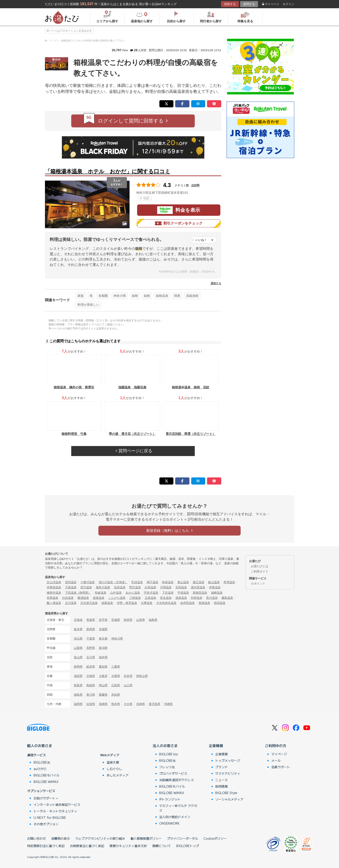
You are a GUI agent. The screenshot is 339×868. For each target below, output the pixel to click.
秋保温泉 (168, 582)
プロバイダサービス (173, 773)
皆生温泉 (166, 598)
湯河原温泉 (198, 587)
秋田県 (128, 620)
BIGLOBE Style (226, 793)
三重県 (116, 667)
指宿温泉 (220, 603)
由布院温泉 (188, 603)
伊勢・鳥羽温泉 (127, 603)
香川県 (91, 695)
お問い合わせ (37, 838)
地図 (145, 198)
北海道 (78, 620)
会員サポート (281, 767)
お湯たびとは (260, 566)
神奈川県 (120, 296)
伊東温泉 (215, 587)
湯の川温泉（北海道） (113, 582)
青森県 (91, 620)
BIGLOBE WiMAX (46, 782)
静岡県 (78, 667)
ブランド (221, 767)
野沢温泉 (135, 587)
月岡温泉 (166, 587)
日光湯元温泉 (89, 603)
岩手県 (103, 620)
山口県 (128, 685)
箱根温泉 (162, 296)
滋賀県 (78, 676)
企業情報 (216, 746)
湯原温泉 (181, 598)
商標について (162, 846)
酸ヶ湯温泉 (54, 603)
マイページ (271, 4)
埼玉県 (78, 639)
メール (276, 760)
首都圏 (103, 296)
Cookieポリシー (215, 838)
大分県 (128, 704)
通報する (216, 283)
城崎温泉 (217, 593)
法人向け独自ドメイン (175, 817)
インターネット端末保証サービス (57, 805)
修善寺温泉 (54, 593)
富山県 (78, 657)
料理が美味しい (88, 305)
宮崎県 (141, 704)
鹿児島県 (154, 704)
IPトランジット (170, 799)
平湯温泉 (183, 593)
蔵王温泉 (199, 582)
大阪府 (103, 676)
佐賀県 (91, 704)
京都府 (91, 676)
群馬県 (91, 629)
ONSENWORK (169, 823)
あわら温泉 (133, 593)
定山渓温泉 (54, 582)
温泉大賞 (113, 762)
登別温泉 (71, 582)
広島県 (116, 685)
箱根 (135, 296)
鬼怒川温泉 (103, 587)
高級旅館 (192, 296)
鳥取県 (78, 685)
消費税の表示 (61, 838)
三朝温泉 (135, 598)
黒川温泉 (212, 598)
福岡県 (78, 704)
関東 (177, 296)
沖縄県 (168, 704)
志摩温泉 (147, 603)
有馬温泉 (53, 598)
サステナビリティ (228, 773)
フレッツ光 (167, 767)
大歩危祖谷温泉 (166, 603)
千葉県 (91, 639)
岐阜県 (91, 667)
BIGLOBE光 (42, 762)
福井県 (103, 657)
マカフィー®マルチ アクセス (178, 808)
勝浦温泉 (83, 598)
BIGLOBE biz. (169, 754)
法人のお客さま (165, 746)
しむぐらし (114, 769)
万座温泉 (71, 587)
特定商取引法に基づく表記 (46, 846)
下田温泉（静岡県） (78, 593)
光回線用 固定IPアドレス (177, 780)
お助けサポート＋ (46, 798)
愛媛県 (103, 695)
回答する (230, 4)
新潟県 (103, 648)
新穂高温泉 (200, 593)
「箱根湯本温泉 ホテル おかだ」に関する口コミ (108, 171)
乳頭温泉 (137, 582)
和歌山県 (142, 676)
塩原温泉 (120, 587)
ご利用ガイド (260, 572)
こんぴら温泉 (117, 598)
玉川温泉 (71, 603)
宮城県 (116, 620)
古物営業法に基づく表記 (87, 846)
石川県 (91, 657)
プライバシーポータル (183, 838)
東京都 (103, 639)
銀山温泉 (214, 582)
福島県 (153, 620)
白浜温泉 (68, 598)
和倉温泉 (101, 593)
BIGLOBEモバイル (47, 775)
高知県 (116, 695)
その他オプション (46, 824)
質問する (249, 4)
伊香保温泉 (54, 587)
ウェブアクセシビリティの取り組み (100, 838)
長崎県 (103, 704)
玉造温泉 (150, 598)
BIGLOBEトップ (188, 846)
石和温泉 (181, 587)
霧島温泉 (227, 598)
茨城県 (103, 629)
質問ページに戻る (134, 451)
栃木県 (78, 629)
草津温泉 (229, 582)
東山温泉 (183, 582)
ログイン (288, 4)
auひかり (40, 769)
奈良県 (128, 676)
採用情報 (221, 786)
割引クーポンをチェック (179, 223)
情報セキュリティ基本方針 (128, 846)
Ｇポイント (258, 584)
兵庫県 (116, 676)
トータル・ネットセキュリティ (55, 811)
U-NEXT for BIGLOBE (50, 817)
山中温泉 (116, 593)
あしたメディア (118, 775)
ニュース (221, 780)
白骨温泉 (150, 587)
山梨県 (78, 648)
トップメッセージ (228, 760)
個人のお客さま (40, 746)
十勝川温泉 (88, 582)
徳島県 (78, 695)
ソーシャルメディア (229, 799)
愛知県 (103, 667)
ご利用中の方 (276, 746)
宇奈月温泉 (151, 593)
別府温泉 (197, 598)
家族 (81, 296)
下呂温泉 (168, 593)
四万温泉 (86, 587)
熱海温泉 (204, 603)
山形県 (141, 620)
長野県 (91, 648)
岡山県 (103, 685)
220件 (196, 185)
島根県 (91, 685)
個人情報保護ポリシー (146, 838)
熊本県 (116, 704)
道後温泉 (99, 598)
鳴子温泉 (152, 582)
